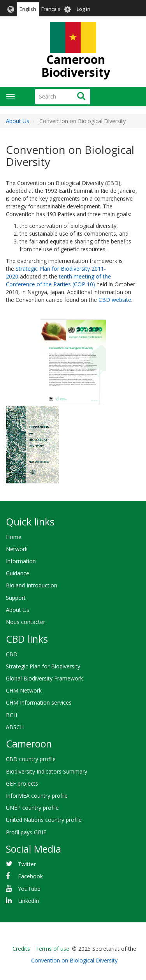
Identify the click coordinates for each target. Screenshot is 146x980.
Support (16, 598)
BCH (11, 715)
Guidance (18, 573)
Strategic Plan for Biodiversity (43, 666)
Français (51, 9)
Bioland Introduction (32, 585)
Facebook (30, 876)
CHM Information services (39, 702)
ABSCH (15, 727)
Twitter (27, 864)
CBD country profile (31, 759)
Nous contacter (26, 622)
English (28, 9)
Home (14, 537)
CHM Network (24, 690)
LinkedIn (28, 901)
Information (21, 561)
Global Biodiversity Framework (44, 678)
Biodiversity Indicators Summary (47, 771)
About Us (18, 121)
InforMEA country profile (37, 796)
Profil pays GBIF (26, 832)
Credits (21, 949)
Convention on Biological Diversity (74, 960)
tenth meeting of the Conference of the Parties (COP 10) (58, 280)
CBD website (115, 300)
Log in (84, 9)
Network (17, 549)
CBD (12, 654)
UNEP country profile (32, 808)
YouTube (29, 889)
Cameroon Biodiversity (76, 66)
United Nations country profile (44, 820)
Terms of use (52, 949)
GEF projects (22, 783)
